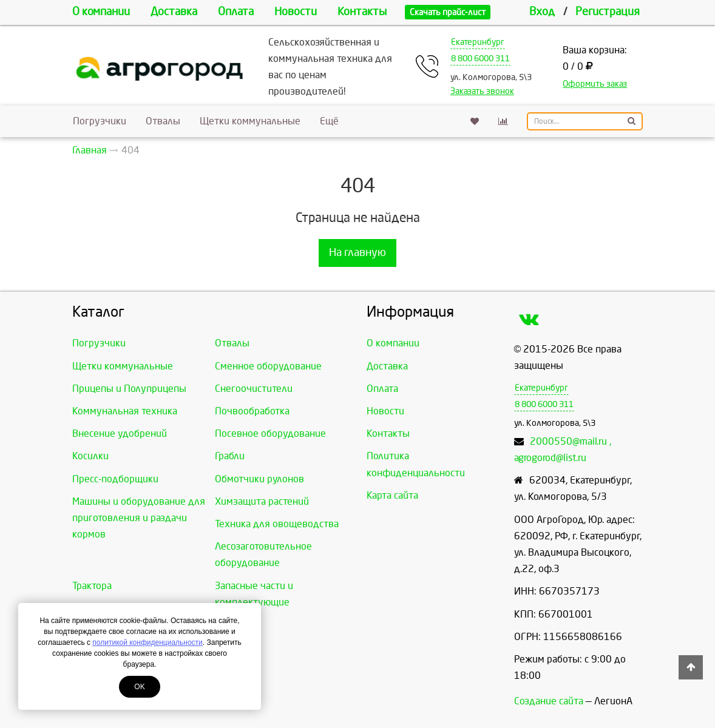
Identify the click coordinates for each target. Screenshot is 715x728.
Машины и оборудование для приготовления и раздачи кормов (139, 518)
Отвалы (163, 121)
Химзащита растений (262, 501)
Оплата (236, 12)
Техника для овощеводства (277, 524)
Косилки (90, 456)
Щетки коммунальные (250, 121)
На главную (357, 253)
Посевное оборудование (270, 433)
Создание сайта (549, 701)
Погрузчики (100, 121)
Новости (296, 12)
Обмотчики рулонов (259, 479)
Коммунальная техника (125, 411)
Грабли (230, 456)
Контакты (362, 12)
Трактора (92, 586)
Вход (542, 12)
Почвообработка (252, 411)
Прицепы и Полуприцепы (129, 389)
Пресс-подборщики (115, 479)
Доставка (174, 12)
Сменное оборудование (268, 366)
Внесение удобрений (120, 433)
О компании (101, 12)
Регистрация (608, 12)
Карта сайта (392, 495)
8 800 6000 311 (480, 59)
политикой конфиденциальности (147, 642)
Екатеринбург (478, 42)
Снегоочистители (254, 389)
